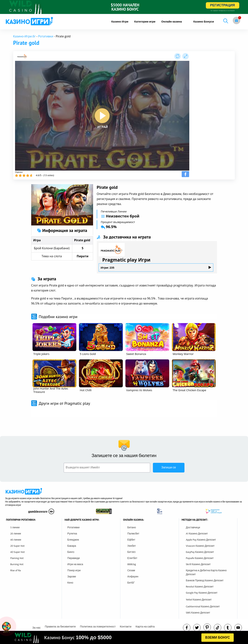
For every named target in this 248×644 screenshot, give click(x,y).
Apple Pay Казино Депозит (201, 540)
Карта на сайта (145, 627)
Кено (70, 583)
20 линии (16, 534)
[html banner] (124, 637)
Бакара (72, 546)
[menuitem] (120, 22)
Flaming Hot (17, 558)
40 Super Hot (18, 552)
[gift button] (236, 20)
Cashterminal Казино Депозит (203, 607)
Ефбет (131, 540)
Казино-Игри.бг (24, 36)
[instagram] (218, 628)
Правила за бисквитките (60, 627)
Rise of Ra (16, 570)
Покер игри (74, 570)
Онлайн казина (171, 22)
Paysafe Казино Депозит (200, 558)
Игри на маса (75, 564)
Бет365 (132, 552)
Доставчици (193, 527)
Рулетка (72, 534)
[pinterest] (207, 627)
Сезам (131, 570)
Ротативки (46, 36)
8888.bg (132, 564)
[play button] (102, 116)
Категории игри (145, 22)
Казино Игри (120, 22)
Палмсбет (133, 534)
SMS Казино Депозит (198, 613)
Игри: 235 (156, 267)
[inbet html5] (124, 7)
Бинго (71, 552)
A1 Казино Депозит (197, 534)
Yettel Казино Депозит (199, 600)
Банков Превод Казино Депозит (205, 580)
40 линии (16, 540)
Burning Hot (17, 564)
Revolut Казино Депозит (200, 587)
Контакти (126, 627)
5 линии (15, 527)
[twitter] (197, 628)
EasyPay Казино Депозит (200, 552)
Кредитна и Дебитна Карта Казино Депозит (206, 572)
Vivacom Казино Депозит (200, 546)
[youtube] (238, 628)
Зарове (72, 577)
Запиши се (168, 468)
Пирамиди (74, 558)
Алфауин (133, 577)
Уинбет (132, 546)
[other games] (54, 337)
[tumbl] (228, 628)
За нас (37, 628)
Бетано (132, 527)
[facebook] (187, 628)
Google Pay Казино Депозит (202, 593)
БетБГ (131, 583)
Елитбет (132, 558)
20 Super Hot (18, 546)
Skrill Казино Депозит (198, 564)
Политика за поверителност (98, 627)
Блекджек (73, 540)
